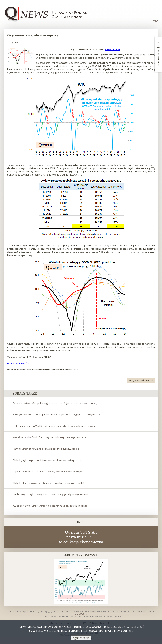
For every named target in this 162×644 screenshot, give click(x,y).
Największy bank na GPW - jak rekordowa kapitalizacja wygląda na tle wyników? (56, 414)
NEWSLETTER (112, 49)
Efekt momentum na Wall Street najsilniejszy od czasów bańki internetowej (54, 426)
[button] (20, 56)
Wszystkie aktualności (141, 380)
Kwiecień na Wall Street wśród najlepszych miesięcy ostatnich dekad (50, 506)
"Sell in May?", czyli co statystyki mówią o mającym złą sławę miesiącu (50, 494)
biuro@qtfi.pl (81, 614)
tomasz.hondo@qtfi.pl (18, 363)
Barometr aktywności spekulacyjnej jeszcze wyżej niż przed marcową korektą (55, 403)
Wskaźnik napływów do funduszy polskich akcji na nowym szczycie (49, 437)
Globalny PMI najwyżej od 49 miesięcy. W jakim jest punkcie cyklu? (48, 483)
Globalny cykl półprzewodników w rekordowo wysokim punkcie (47, 460)
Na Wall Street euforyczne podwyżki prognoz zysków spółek (46, 449)
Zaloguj (155, 21)
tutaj (33, 632)
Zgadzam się (81, 639)
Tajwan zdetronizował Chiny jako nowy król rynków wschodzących (49, 472)
